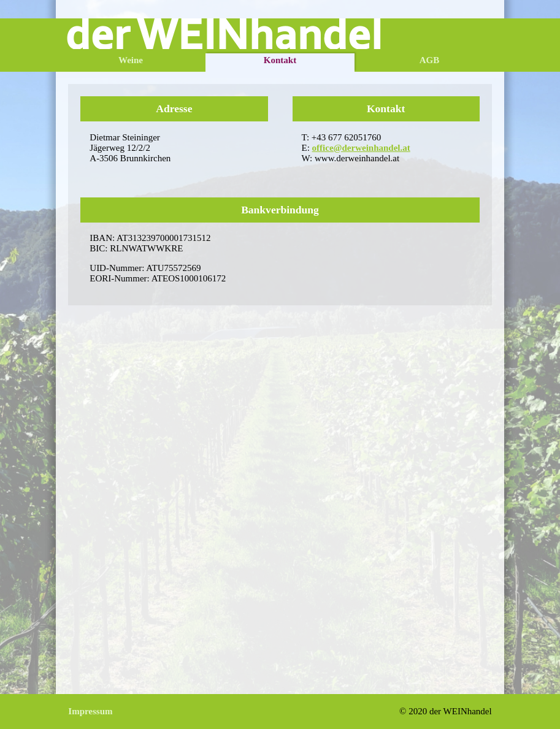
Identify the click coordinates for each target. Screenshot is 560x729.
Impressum (90, 711)
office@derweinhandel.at (361, 148)
